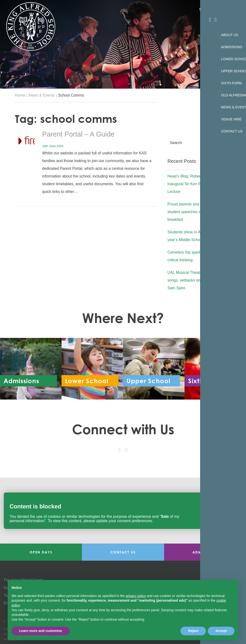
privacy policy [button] (136, 596)
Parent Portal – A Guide (82, 134)
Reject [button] (193, 631)
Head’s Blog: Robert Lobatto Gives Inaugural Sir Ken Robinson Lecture (197, 184)
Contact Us (123, 552)
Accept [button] (221, 631)
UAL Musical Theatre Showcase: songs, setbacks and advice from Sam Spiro (196, 280)
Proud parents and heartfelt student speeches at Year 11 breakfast (193, 212)
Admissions (205, 552)
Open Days (41, 552)
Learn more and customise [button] (41, 631)
